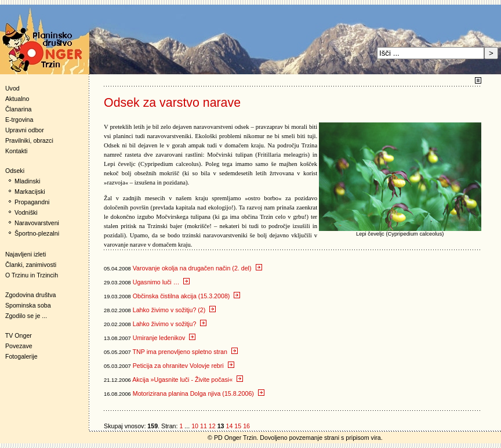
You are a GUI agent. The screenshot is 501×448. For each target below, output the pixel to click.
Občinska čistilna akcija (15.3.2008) (187, 296)
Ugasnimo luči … (161, 282)
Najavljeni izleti (26, 254)
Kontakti (17, 151)
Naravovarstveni (37, 223)
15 (238, 426)
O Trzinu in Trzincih (32, 275)
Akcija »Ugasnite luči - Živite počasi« (188, 380)
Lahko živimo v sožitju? (170, 324)
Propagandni (32, 202)
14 (229, 426)
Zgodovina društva (28, 295)
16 (246, 426)
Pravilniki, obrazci (29, 140)
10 (195, 426)
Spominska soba (28, 305)
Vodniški (26, 212)
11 (204, 426)
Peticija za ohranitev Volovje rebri (184, 366)
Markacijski (30, 192)
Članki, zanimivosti (31, 265)
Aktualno (17, 99)
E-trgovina (19, 120)
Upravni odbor (25, 130)
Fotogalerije (21, 356)
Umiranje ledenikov (164, 338)
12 (212, 426)
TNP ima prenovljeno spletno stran (185, 352)
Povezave (19, 346)
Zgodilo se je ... (26, 316)
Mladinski (27, 181)
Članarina (19, 109)
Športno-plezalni (37, 233)
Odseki (12, 171)
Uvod (12, 88)
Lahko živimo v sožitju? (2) (175, 310)
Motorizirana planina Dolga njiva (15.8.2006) (199, 393)
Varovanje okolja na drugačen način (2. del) (197, 268)
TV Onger (16, 335)
